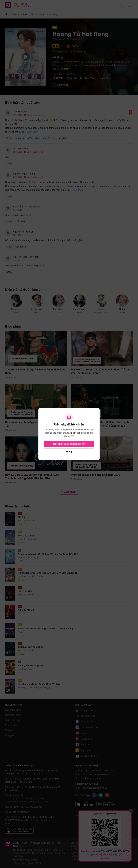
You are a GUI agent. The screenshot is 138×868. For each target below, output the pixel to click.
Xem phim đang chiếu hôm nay (69, 444)
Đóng (69, 452)
